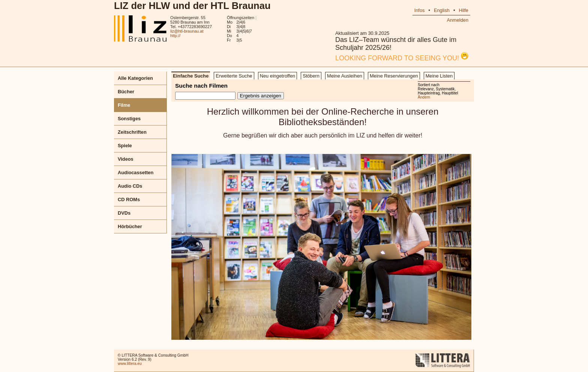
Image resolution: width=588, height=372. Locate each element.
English (442, 10)
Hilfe (463, 10)
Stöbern (311, 76)
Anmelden (457, 20)
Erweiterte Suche (234, 76)
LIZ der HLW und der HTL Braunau (192, 6)
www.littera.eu (130, 364)
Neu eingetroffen (277, 76)
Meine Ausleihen (345, 76)
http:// (175, 36)
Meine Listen (439, 76)
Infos (420, 10)
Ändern (424, 97)
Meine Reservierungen (394, 76)
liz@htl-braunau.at (187, 31)
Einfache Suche (191, 76)
